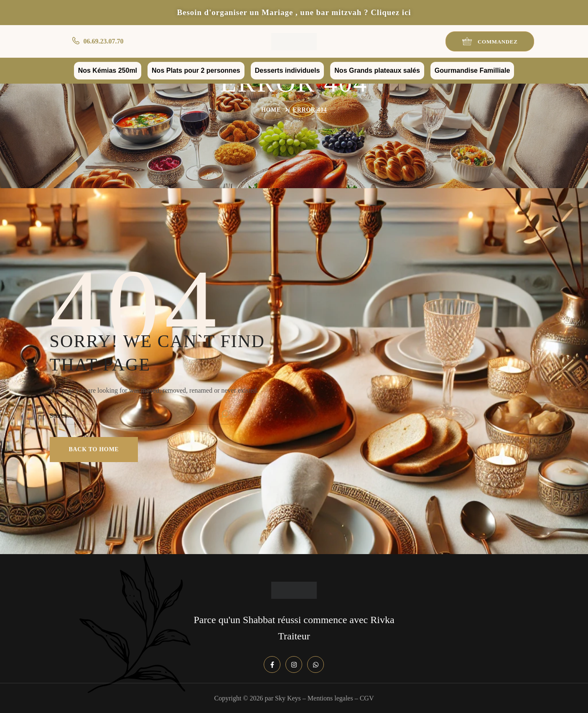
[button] (490, 41)
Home (271, 110)
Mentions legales (330, 698)
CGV (367, 698)
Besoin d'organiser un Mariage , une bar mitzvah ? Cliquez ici (294, 12)
